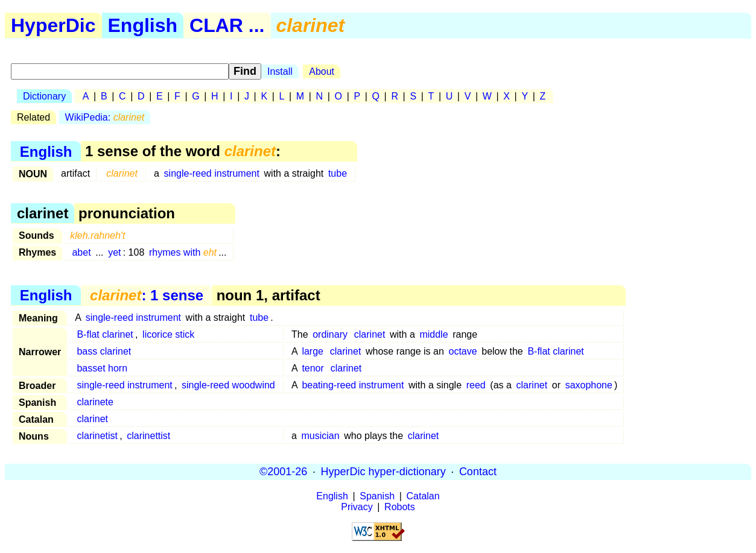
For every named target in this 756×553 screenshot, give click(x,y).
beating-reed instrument (353, 385)
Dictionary (44, 96)
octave (462, 351)
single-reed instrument (212, 173)
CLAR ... (227, 25)
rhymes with (183, 252)
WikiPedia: (105, 117)
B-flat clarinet (105, 334)
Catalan (423, 496)
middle (434, 334)
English (143, 25)
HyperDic (53, 25)
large (313, 351)
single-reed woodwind (228, 385)
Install (280, 71)
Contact (478, 472)
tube (338, 173)
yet (114, 252)
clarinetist (97, 436)
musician (320, 436)
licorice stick (168, 334)
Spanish (377, 496)
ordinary (330, 334)
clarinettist (148, 436)
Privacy (357, 507)
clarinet (370, 334)
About (322, 71)
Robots (400, 507)
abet (81, 252)
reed (476, 385)
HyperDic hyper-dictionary (383, 472)
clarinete (95, 402)
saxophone (589, 385)
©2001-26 (283, 472)
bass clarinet (104, 351)
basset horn (102, 368)
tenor (313, 368)
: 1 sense (147, 295)
